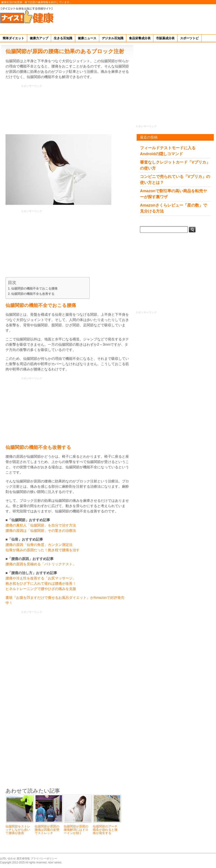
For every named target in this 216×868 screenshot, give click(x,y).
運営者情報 (23, 859)
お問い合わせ (8, 859)
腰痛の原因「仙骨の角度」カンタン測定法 (39, 545)
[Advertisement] (202, 19)
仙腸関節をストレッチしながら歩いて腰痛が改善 (18, 830)
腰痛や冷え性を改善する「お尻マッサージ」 (41, 578)
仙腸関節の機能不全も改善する (33, 294)
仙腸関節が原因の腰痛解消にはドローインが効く (76, 830)
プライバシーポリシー (44, 859)
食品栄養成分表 (140, 38)
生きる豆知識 (63, 38)
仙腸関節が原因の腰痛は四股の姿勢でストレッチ (47, 830)
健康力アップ (39, 38)
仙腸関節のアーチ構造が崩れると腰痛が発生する (105, 830)
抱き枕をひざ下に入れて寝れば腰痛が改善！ (41, 583)
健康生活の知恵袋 (12, 2)
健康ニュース (87, 38)
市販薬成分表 (165, 38)
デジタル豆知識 (113, 38)
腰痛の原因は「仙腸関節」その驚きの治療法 (41, 531)
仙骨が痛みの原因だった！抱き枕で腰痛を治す (43, 550)
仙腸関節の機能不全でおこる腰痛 (34, 288)
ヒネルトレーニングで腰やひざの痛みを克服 (41, 589)
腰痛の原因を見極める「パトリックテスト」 (41, 564)
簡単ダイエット (13, 38)
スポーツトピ (189, 38)
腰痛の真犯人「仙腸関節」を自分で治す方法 (41, 525)
